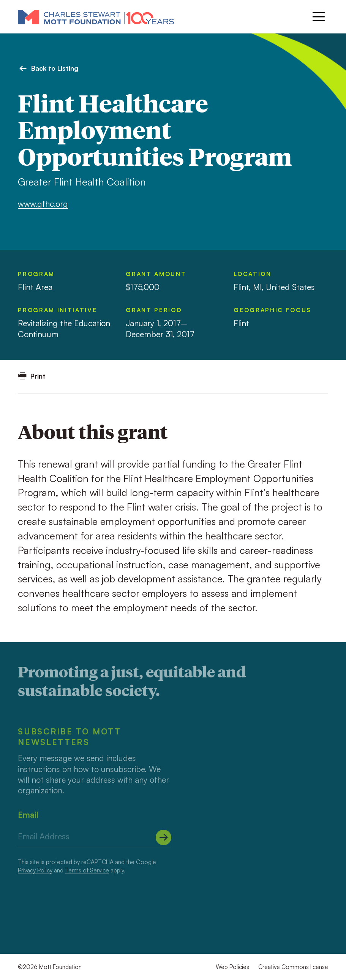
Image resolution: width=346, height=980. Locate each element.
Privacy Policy (35, 870)
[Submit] (163, 837)
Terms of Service (87, 870)
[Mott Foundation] (96, 17)
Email (28, 814)
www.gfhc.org (43, 204)
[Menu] (319, 17)
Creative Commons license (293, 967)
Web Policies (232, 967)
